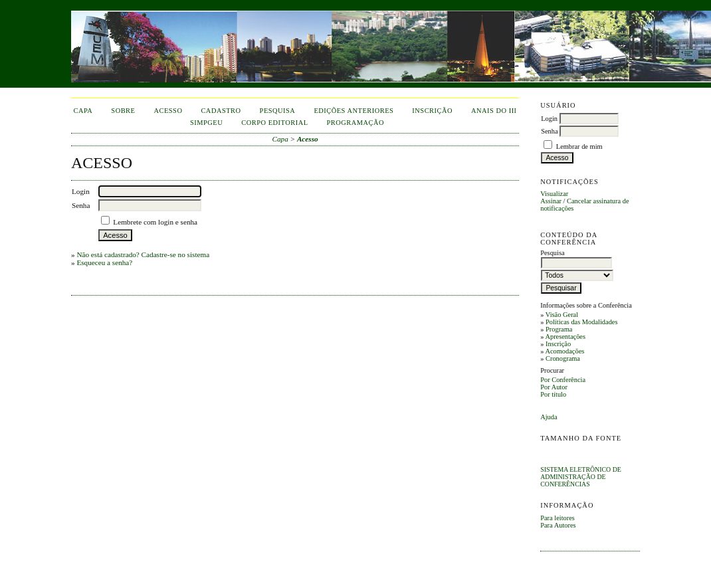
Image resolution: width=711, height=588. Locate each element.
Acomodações (564, 351)
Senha (549, 131)
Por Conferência (563, 380)
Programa (559, 329)
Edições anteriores (354, 111)
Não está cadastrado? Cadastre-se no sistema (143, 254)
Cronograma (563, 358)
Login (549, 119)
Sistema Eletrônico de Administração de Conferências (581, 477)
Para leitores (558, 518)
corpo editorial (274, 123)
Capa (83, 111)
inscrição (432, 111)
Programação (356, 123)
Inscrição (558, 344)
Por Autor (554, 387)
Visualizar (554, 194)
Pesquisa (278, 111)
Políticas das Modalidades (582, 322)
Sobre (123, 111)
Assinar (551, 201)
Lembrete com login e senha (155, 222)
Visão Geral (562, 315)
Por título (553, 394)
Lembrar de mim (579, 147)
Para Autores (558, 525)
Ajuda (549, 417)
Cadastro (221, 111)
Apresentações (565, 337)
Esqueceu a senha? (104, 262)
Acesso (168, 111)
